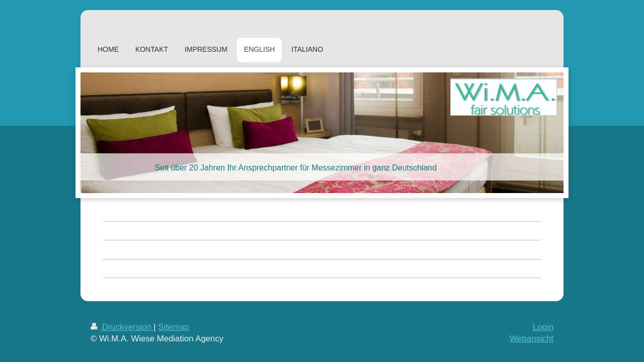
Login (543, 327)
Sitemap (174, 327)
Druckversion (122, 327)
